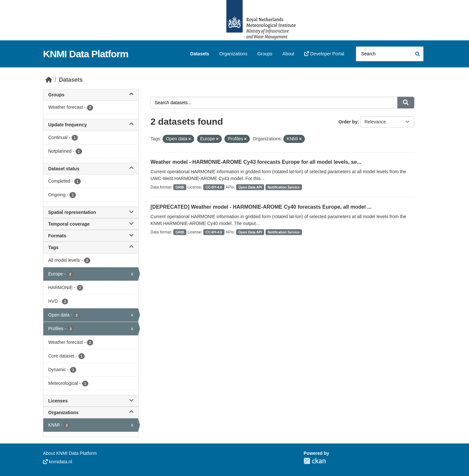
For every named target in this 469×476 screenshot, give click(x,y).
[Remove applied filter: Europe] (217, 139)
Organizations (233, 54)
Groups (265, 54)
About (288, 54)
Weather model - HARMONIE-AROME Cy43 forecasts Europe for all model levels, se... (256, 162)
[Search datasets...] (390, 54)
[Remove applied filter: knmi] (300, 139)
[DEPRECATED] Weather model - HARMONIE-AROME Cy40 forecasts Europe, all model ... (261, 207)
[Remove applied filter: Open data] (190, 139)
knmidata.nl (57, 462)
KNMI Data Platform (86, 54)
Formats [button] (91, 236)
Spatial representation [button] (91, 212)
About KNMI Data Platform (70, 453)
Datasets (200, 54)
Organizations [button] (91, 413)
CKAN (315, 461)
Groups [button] (91, 95)
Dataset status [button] (91, 169)
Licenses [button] (91, 401)
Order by (348, 122)
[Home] (49, 80)
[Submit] (417, 54)
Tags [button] (91, 247)
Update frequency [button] (91, 125)
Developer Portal (324, 54)
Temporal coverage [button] (91, 224)
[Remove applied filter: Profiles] (245, 139)
